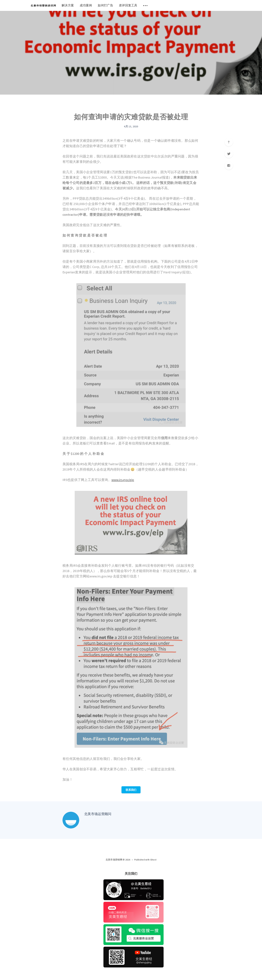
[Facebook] (127, 867)
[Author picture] (71, 820)
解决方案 (68, 5)
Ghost (153, 860)
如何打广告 (105, 5)
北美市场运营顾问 (98, 814)
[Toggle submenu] (145, 5)
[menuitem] (43, 5)
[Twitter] (135, 867)
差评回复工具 (128, 5)
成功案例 (86, 5)
